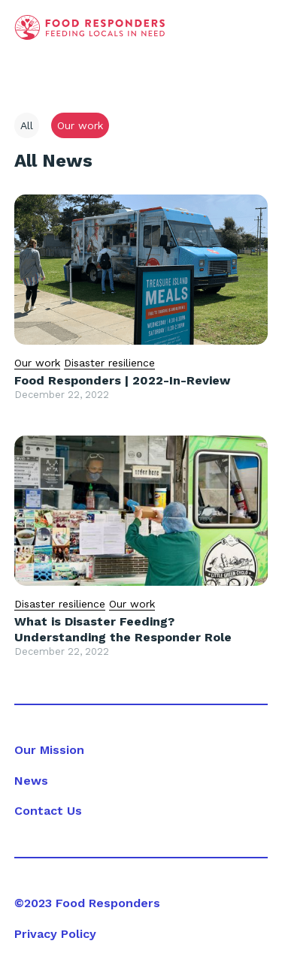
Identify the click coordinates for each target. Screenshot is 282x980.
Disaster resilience (109, 363)
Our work (37, 363)
